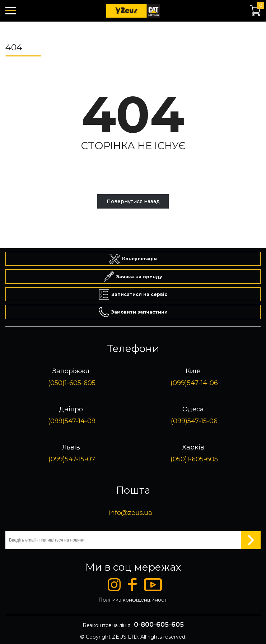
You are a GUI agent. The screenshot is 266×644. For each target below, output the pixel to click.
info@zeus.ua (130, 513)
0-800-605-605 (159, 625)
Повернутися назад (133, 201)
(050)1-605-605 (72, 383)
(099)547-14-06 (194, 383)
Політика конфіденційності (133, 600)
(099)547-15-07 (72, 459)
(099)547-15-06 (194, 421)
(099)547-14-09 (72, 421)
